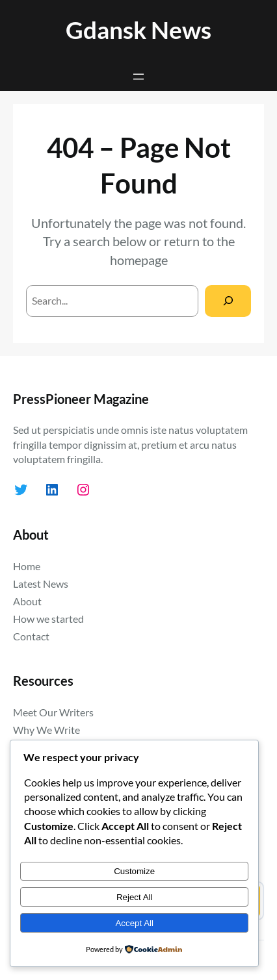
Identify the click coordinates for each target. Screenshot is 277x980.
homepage (139, 260)
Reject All (135, 897)
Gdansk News (138, 30)
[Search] (228, 301)
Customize (134, 871)
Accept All (134, 923)
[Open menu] (138, 77)
